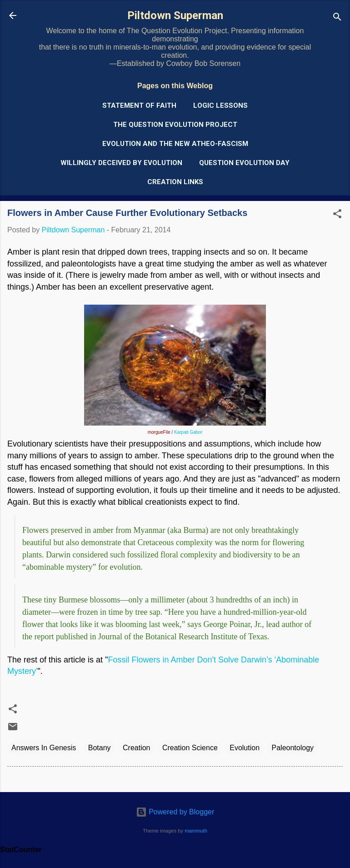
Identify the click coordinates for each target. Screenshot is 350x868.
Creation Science (190, 748)
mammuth (196, 831)
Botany (100, 748)
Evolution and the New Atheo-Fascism (175, 144)
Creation (136, 748)
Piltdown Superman (175, 15)
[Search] (337, 18)
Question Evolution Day (244, 163)
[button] (337, 215)
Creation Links (175, 182)
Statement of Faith (139, 105)
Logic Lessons (220, 105)
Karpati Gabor (188, 432)
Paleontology (293, 748)
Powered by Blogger (175, 812)
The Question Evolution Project (175, 125)
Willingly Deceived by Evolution (121, 163)
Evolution (245, 748)
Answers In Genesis (44, 748)
